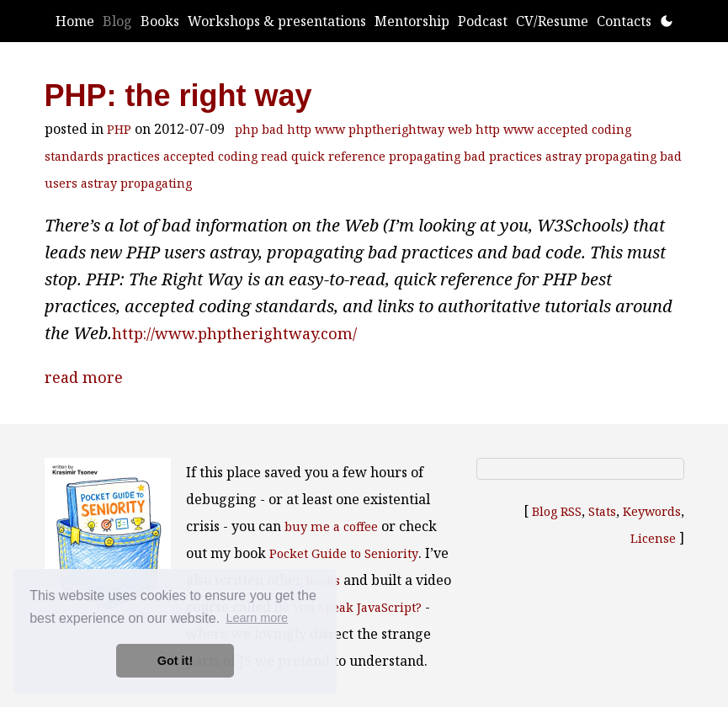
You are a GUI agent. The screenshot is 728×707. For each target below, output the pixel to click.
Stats (602, 511)
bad (273, 129)
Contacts (624, 21)
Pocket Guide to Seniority (344, 553)
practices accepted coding (182, 156)
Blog (117, 21)
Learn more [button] (257, 618)
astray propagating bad (614, 156)
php (247, 129)
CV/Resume (552, 21)
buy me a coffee (331, 526)
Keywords (652, 511)
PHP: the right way (178, 96)
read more (84, 377)
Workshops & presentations (277, 21)
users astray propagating (118, 183)
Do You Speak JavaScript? (348, 607)
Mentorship (412, 21)
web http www (491, 129)
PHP (119, 129)
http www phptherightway (366, 129)
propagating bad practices (465, 156)
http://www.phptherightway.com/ (234, 333)
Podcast (483, 21)
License (653, 538)
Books (160, 21)
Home (75, 21)
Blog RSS (557, 511)
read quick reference (323, 156)
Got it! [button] (175, 661)
